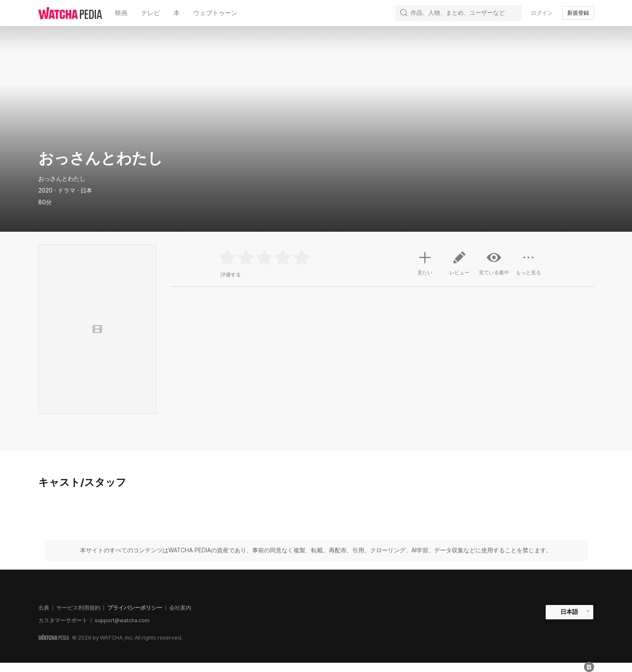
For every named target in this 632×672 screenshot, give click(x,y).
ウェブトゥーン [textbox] (215, 13)
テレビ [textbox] (151, 13)
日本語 (569, 612)
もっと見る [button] (528, 266)
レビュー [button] (459, 266)
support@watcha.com (122, 620)
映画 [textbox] (121, 13)
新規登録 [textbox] (578, 13)
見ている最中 (494, 263)
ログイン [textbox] (542, 13)
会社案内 (180, 608)
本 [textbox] (177, 13)
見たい (425, 262)
